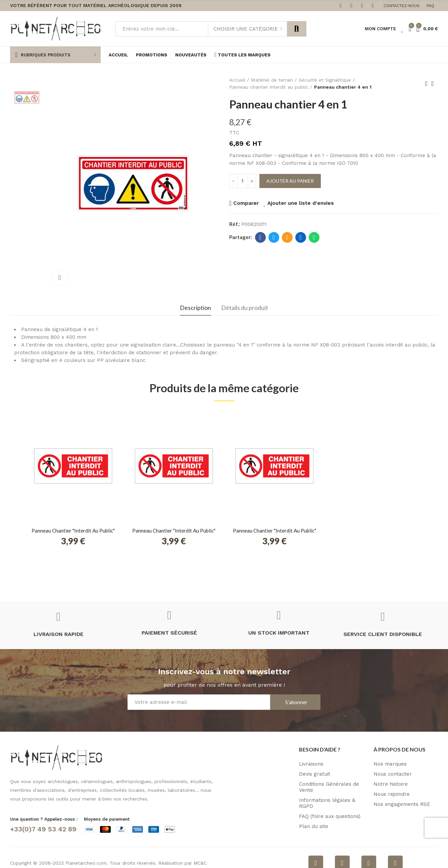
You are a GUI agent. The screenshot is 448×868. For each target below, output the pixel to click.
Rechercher (297, 29)
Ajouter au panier (290, 181)
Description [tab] (195, 308)
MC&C (200, 863)
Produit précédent (426, 84)
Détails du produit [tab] (245, 308)
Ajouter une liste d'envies (301, 203)
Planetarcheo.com (86, 863)
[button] (402, 6)
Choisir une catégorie (246, 29)
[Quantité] (243, 181)
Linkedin (301, 237)
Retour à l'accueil (435, 84)
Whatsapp (314, 237)
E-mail (287, 237)
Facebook (260, 237)
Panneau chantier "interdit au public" (73, 531)
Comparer (246, 203)
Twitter (274, 237)
